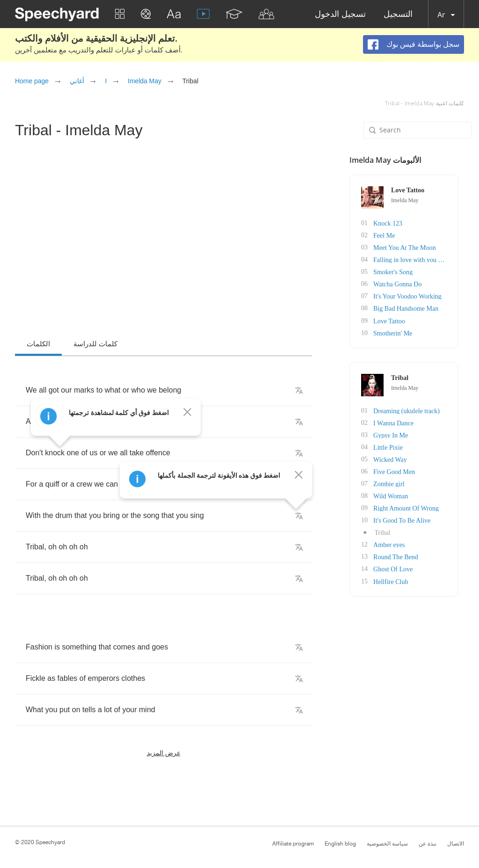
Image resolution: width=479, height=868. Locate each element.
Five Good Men (400, 471)
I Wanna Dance (399, 422)
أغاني (77, 81)
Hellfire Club (396, 580)
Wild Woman (396, 495)
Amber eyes (395, 544)
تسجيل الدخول (340, 14)
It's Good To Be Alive (407, 520)
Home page (32, 81)
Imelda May (145, 81)
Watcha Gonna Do (403, 284)
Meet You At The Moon (410, 247)
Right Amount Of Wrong (412, 507)
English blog (340, 844)
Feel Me (390, 235)
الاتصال (456, 844)
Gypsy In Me (396, 434)
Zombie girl (395, 483)
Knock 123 (393, 223)
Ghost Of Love (399, 568)
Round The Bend (401, 556)
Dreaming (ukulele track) (412, 410)
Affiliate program (293, 844)
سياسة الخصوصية (387, 844)
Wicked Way (396, 459)
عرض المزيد (164, 753)
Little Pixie (394, 447)
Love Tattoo (395, 320)
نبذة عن (428, 844)
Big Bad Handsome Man (411, 308)
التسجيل (398, 14)
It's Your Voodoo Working (413, 296)
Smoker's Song (399, 272)
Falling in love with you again (418, 259)
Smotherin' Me (398, 332)
